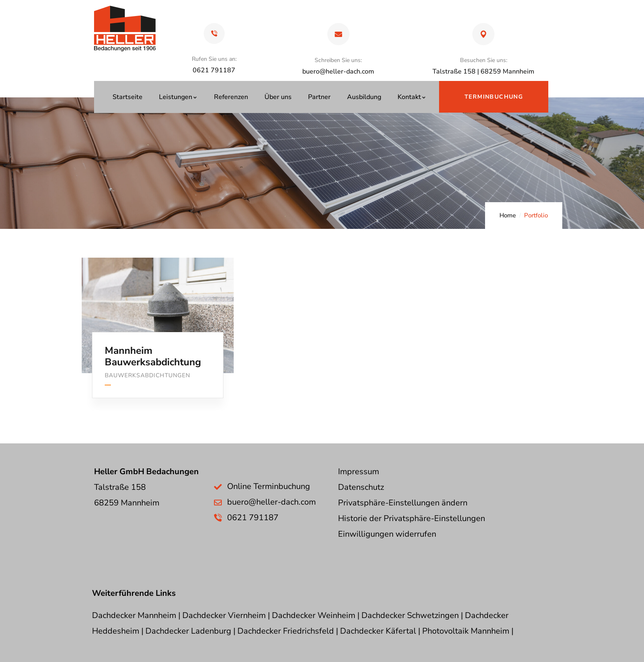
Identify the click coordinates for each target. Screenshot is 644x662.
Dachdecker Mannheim (134, 615)
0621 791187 (253, 518)
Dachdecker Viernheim (224, 615)
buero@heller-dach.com (338, 72)
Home (508, 215)
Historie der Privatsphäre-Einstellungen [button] (412, 518)
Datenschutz (361, 487)
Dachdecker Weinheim (314, 615)
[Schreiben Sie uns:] (338, 34)
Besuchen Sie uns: (484, 60)
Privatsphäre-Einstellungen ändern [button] (403, 503)
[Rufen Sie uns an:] (214, 33)
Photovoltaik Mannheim (466, 631)
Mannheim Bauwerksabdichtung (153, 356)
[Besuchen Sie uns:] (483, 34)
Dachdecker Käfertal (378, 631)
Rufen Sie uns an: (214, 59)
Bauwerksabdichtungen (147, 375)
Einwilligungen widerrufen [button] (387, 534)
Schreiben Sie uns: (338, 60)
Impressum (359, 472)
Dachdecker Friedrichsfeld (286, 631)
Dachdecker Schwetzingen (410, 615)
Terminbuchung (494, 97)
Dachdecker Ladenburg (188, 631)
